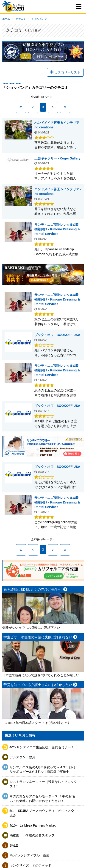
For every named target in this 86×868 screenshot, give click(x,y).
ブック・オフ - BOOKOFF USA (57, 335)
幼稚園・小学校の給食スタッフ (32, 835)
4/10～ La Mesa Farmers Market (33, 825)
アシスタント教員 (22, 757)
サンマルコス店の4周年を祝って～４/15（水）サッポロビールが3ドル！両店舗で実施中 (43, 770)
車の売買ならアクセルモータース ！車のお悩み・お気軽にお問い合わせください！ (42, 799)
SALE (14, 845)
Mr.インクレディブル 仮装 (29, 855)
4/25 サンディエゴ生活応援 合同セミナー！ (42, 747)
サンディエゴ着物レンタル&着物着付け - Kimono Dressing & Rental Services (57, 229)
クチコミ (21, 19)
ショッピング (39, 19)
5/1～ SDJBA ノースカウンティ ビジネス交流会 (42, 813)
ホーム (6, 19)
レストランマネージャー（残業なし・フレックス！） (43, 784)
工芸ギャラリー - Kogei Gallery (57, 158)
